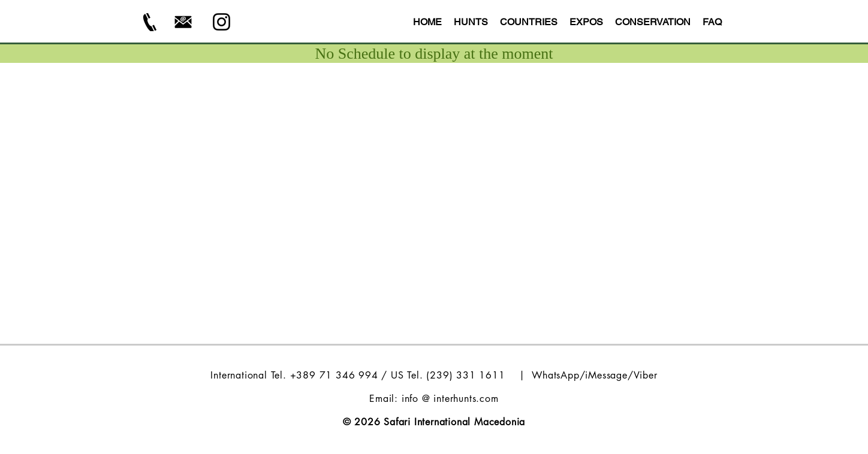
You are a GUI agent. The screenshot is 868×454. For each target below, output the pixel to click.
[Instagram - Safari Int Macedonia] (221, 22)
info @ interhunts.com (450, 399)
